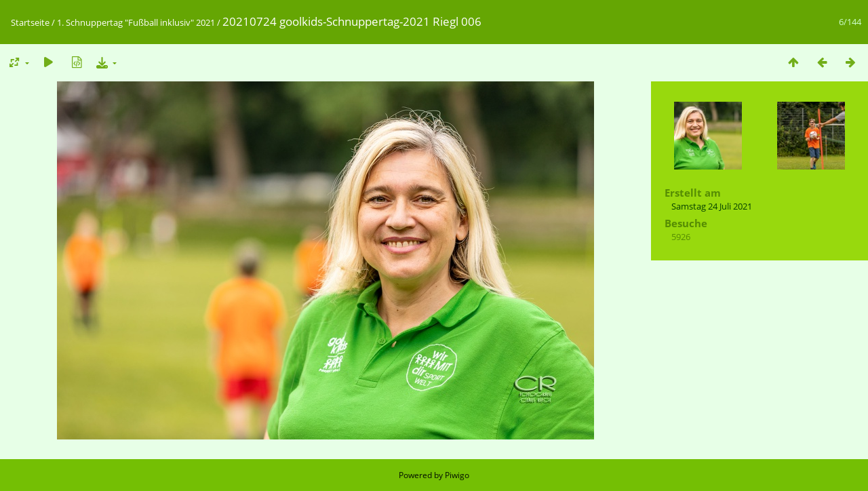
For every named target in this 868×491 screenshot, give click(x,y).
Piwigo (457, 475)
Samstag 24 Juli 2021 (712, 206)
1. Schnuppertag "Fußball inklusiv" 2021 (136, 22)
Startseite (30, 22)
